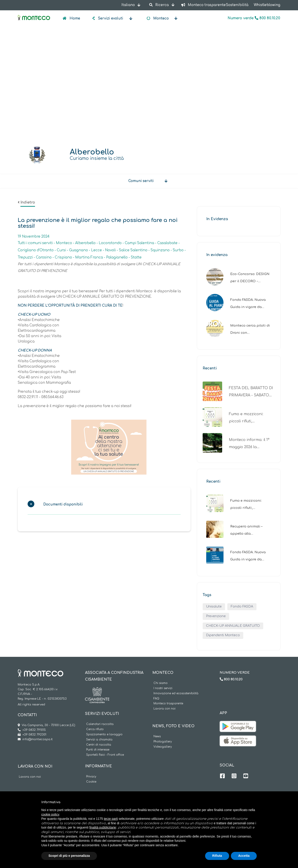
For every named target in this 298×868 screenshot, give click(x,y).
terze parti (111, 819)
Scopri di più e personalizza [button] (69, 856)
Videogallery (163, 747)
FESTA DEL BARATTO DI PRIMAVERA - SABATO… (251, 392)
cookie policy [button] (50, 814)
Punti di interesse (98, 750)
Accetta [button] (244, 856)
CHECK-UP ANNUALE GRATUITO (233, 626)
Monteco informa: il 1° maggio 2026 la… (249, 443)
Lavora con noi (30, 777)
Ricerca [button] (159, 5)
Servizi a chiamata (99, 740)
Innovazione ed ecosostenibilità (176, 693)
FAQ (156, 699)
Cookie (91, 782)
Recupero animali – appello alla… (246, 530)
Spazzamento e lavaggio (104, 735)
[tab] (104, 506)
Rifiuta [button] (217, 856)
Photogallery (163, 742)
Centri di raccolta (99, 745)
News (157, 737)
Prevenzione (216, 616)
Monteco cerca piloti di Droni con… (250, 329)
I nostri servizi (163, 688)
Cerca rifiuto (95, 729)
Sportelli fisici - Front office (105, 755)
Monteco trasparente (168, 704)
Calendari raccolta (100, 724)
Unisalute (214, 606)
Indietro (28, 202)
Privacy (91, 777)
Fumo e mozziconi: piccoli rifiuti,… (246, 418)
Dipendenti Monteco (223, 635)
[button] (102, 506)
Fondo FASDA (242, 606)
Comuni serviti (141, 181)
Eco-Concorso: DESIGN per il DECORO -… (250, 278)
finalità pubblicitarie (103, 827)
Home (74, 18)
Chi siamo (161, 683)
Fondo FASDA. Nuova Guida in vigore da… (248, 303)
